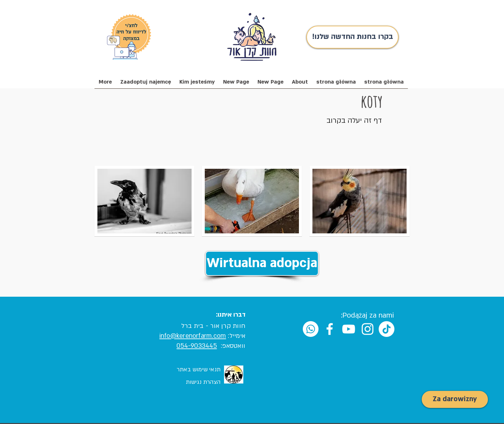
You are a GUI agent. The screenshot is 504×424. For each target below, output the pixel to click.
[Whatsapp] (311, 329)
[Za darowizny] (455, 399)
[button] (197, 84)
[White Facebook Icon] (330, 329)
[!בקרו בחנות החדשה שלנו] (352, 37)
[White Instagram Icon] (368, 329)
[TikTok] (387, 329)
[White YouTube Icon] (349, 329)
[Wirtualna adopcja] (262, 263)
